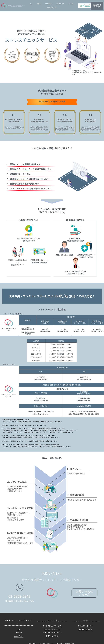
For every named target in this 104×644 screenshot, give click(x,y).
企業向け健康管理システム (52, 633)
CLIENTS (71, 4)
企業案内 (19, 633)
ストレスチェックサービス (52, 626)
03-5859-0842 (19, 596)
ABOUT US (60, 4)
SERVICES (49, 4)
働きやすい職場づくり (52, 629)
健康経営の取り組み (85, 629)
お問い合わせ (19, 636)
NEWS (39, 4)
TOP (19, 629)
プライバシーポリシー (85, 626)
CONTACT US (52, 8)
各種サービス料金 (52, 636)
